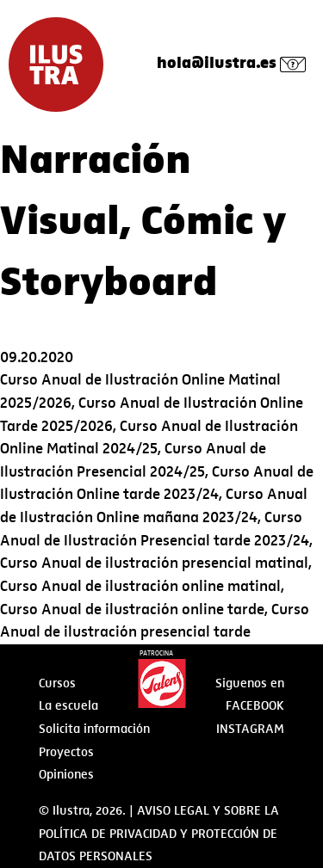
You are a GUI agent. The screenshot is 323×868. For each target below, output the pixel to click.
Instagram (250, 729)
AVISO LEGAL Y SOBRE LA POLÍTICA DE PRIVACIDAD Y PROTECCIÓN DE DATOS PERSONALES (159, 833)
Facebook (255, 705)
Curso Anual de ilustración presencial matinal (154, 563)
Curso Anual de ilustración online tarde (132, 609)
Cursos (57, 683)
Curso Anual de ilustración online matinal (140, 586)
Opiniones (66, 774)
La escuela (68, 705)
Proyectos (66, 752)
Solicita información (94, 729)
